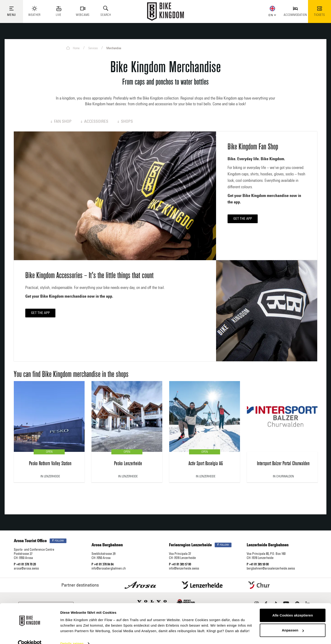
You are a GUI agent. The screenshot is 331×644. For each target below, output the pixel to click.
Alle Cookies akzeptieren (293, 607)
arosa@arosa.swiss (26, 569)
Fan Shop (61, 122)
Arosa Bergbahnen (107, 545)
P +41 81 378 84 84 (103, 565)
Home (73, 48)
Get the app (243, 219)
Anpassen (293, 622)
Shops (125, 122)
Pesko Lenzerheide (128, 463)
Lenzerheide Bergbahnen (268, 545)
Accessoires (94, 122)
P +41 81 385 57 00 (180, 565)
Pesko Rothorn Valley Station (50, 463)
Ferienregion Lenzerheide (190, 545)
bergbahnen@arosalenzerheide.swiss (271, 569)
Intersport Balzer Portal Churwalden (283, 463)
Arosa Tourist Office (30, 541)
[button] (271, 14)
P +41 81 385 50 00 (258, 565)
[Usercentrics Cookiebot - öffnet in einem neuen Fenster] (30, 635)
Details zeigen (72, 635)
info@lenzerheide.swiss (184, 569)
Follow (58, 541)
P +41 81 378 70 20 (25, 565)
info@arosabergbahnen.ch (109, 569)
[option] (49, 434)
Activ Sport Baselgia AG (206, 463)
